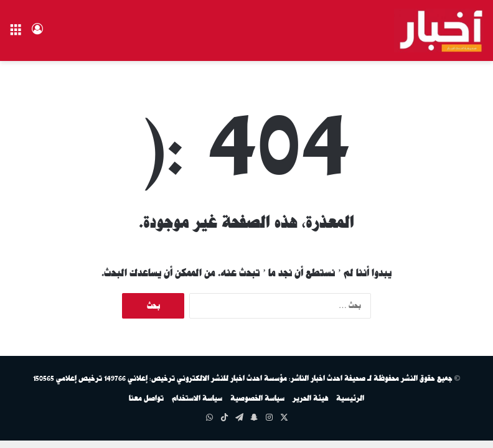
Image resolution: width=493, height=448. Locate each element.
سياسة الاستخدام (197, 398)
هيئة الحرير (310, 398)
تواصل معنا (146, 398)
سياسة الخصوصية (257, 398)
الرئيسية (350, 398)
